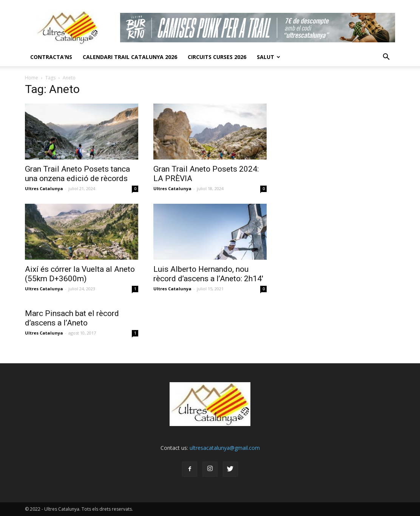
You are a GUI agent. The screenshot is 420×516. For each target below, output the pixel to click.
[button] (386, 57)
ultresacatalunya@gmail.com (225, 448)
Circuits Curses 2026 (217, 57)
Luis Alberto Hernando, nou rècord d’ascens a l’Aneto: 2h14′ (208, 274)
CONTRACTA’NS (51, 57)
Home (32, 78)
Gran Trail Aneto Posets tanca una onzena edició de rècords (77, 174)
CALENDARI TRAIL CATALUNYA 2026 (130, 57)
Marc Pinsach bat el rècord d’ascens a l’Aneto (72, 318)
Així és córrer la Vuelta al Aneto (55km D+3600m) (80, 274)
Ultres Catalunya (44, 188)
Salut (269, 57)
